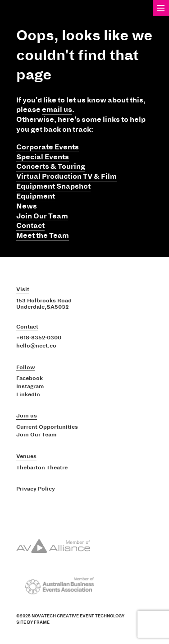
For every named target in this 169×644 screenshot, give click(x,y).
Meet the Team (43, 236)
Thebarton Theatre (42, 468)
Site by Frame (33, 622)
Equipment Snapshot (53, 186)
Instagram (30, 387)
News (27, 206)
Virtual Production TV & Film (66, 176)
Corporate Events (48, 147)
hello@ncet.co (36, 346)
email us (57, 110)
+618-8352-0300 (39, 338)
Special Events (43, 157)
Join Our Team (42, 216)
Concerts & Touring (51, 167)
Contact (30, 226)
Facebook (30, 379)
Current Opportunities (47, 427)
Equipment (36, 196)
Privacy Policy (36, 489)
